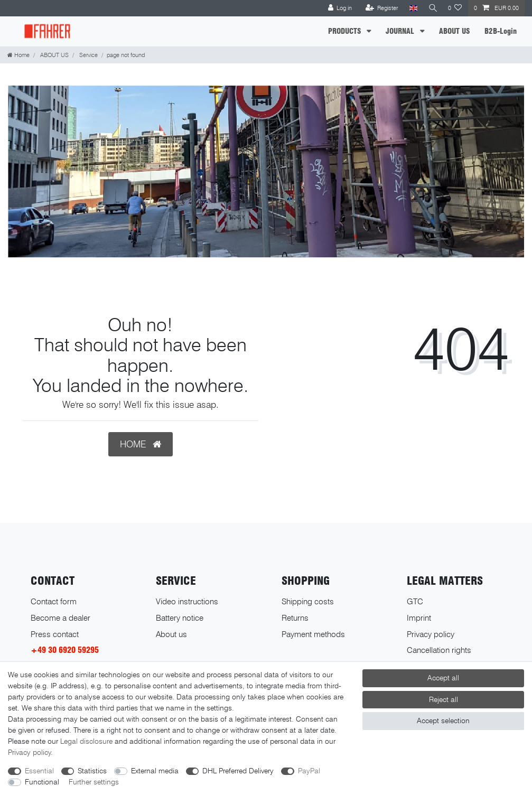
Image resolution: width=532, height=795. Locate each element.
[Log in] (338, 8)
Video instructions (187, 601)
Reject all (444, 699)
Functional (42, 782)
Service (88, 55)
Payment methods (313, 634)
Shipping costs (308, 601)
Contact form (54, 601)
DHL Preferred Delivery (238, 771)
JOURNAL (401, 31)
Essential (39, 771)
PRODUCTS (346, 31)
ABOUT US (454, 31)
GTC (415, 601)
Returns (295, 618)
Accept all (443, 678)
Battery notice (180, 618)
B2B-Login (501, 31)
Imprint (419, 618)
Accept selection (443, 721)
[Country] (411, 8)
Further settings (94, 782)
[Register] (379, 8)
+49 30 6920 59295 (65, 650)
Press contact (55, 634)
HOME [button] (141, 444)
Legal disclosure (86, 741)
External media (155, 771)
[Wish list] (455, 8)
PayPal (309, 771)
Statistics (92, 771)
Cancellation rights (439, 650)
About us (171, 634)
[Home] (18, 55)
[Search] (432, 8)
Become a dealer (60, 618)
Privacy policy (431, 634)
